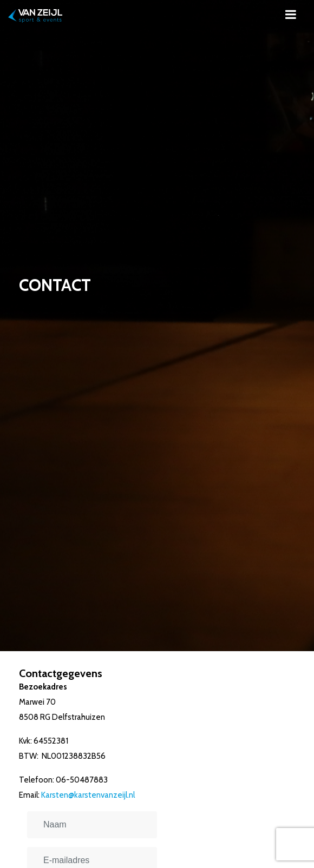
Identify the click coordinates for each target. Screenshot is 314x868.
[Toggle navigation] (291, 14)
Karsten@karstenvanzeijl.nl (88, 795)
